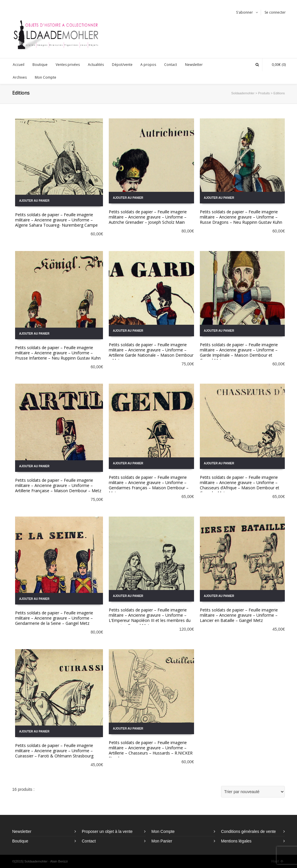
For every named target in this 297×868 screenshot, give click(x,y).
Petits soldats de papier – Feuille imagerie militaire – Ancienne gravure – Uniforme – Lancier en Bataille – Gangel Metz (239, 615)
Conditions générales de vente (248, 831)
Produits (264, 93)
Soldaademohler (243, 93)
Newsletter (22, 831)
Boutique (20, 841)
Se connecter (275, 12)
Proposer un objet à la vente (107, 831)
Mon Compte (163, 831)
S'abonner (245, 12)
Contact (89, 841)
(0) (276, 65)
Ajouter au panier (34, 201)
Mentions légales (236, 841)
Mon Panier (162, 841)
